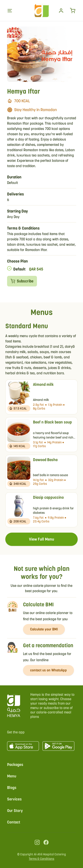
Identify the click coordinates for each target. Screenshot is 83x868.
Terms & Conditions (41, 859)
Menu (12, 776)
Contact (14, 822)
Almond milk (43, 384)
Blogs (12, 788)
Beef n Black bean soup (52, 422)
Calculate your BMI (44, 629)
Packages (15, 765)
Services (14, 799)
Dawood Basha (45, 460)
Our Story (15, 811)
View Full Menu (41, 539)
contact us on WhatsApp (48, 670)
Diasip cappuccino (48, 497)
